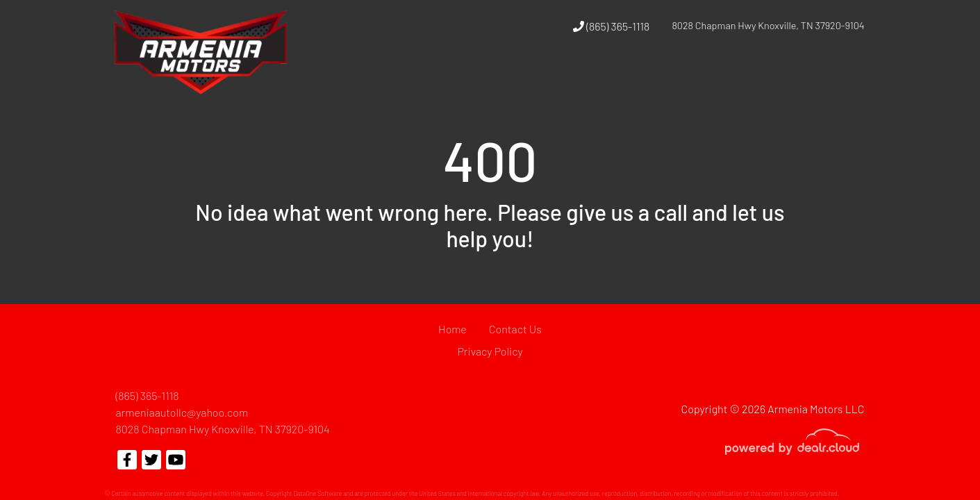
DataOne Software (317, 493)
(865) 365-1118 (611, 26)
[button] (669, 78)
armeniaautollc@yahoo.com (182, 412)
